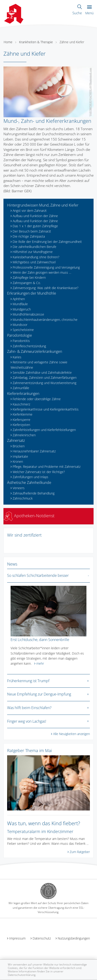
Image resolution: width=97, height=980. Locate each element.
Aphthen (19, 299)
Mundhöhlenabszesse (28, 314)
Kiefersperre (21, 420)
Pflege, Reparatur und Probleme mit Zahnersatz (47, 467)
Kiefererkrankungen (23, 394)
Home (8, 42)
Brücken (19, 446)
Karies (17, 357)
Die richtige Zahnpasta (29, 236)
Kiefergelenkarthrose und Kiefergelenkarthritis (46, 409)
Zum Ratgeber (80, 852)
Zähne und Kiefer (72, 42)
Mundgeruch (22, 309)
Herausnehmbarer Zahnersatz (34, 451)
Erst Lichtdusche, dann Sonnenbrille (40, 640)
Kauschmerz (21, 404)
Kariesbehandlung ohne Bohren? (36, 257)
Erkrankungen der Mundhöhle (32, 293)
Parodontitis (21, 341)
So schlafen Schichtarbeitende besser (38, 575)
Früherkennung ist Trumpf (28, 681)
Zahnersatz (16, 440)
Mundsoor (20, 325)
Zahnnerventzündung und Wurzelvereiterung (44, 383)
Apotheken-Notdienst (29, 516)
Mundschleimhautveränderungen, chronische (45, 320)
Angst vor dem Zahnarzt (30, 211)
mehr (40, 663)
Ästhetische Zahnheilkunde (29, 483)
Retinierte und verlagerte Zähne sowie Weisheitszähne (39, 365)
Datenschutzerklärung (22, 975)
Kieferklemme (23, 414)
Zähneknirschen (24, 435)
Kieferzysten (21, 425)
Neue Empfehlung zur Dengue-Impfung (39, 694)
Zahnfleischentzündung (29, 346)
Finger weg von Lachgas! (27, 721)
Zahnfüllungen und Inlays (30, 477)
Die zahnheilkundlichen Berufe (34, 247)
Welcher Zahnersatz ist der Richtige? (39, 472)
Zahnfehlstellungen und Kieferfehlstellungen (44, 430)
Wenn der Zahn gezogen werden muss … (42, 272)
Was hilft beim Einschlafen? (29, 708)
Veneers (19, 488)
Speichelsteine (23, 330)
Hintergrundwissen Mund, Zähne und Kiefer (43, 205)
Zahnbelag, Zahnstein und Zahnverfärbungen (45, 378)
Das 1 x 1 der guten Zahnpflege (35, 226)
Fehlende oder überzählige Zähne (37, 399)
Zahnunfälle (21, 388)
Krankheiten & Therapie (36, 42)
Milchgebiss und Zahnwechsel (34, 262)
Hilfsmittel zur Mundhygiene (33, 252)
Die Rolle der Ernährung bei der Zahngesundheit (47, 242)
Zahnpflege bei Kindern (29, 277)
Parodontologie (20, 335)
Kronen (18, 461)
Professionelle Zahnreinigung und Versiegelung (46, 267)
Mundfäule (20, 304)
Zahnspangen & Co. (27, 283)
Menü (89, 10)
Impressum (17, 938)
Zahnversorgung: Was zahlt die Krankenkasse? (46, 288)
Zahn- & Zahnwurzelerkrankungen (35, 351)
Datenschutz (42, 938)
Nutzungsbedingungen (74, 938)
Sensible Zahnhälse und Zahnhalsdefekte (42, 372)
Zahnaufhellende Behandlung (34, 493)
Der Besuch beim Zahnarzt (32, 231)
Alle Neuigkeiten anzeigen (71, 734)
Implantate (20, 456)
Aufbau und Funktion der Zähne (35, 216)
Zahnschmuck (23, 498)
